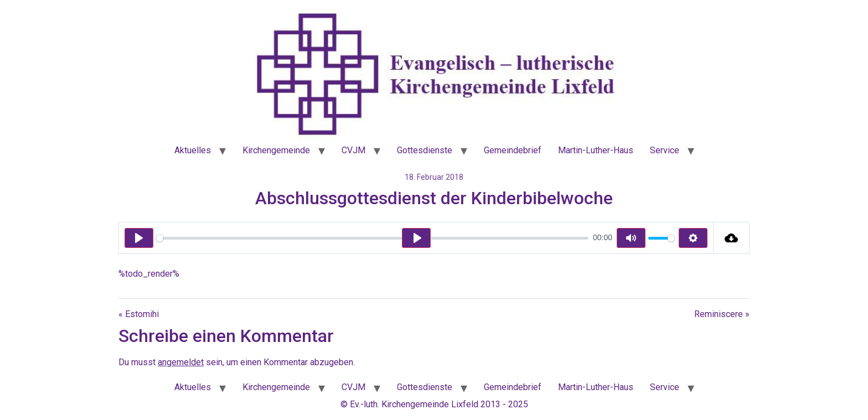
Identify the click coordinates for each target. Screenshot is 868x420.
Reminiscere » (722, 314)
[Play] (139, 238)
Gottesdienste (425, 150)
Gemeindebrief (513, 150)
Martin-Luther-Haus (596, 150)
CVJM (353, 150)
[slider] (372, 238)
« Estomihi (139, 314)
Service (665, 150)
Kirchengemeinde (276, 150)
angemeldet (181, 362)
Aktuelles (193, 150)
